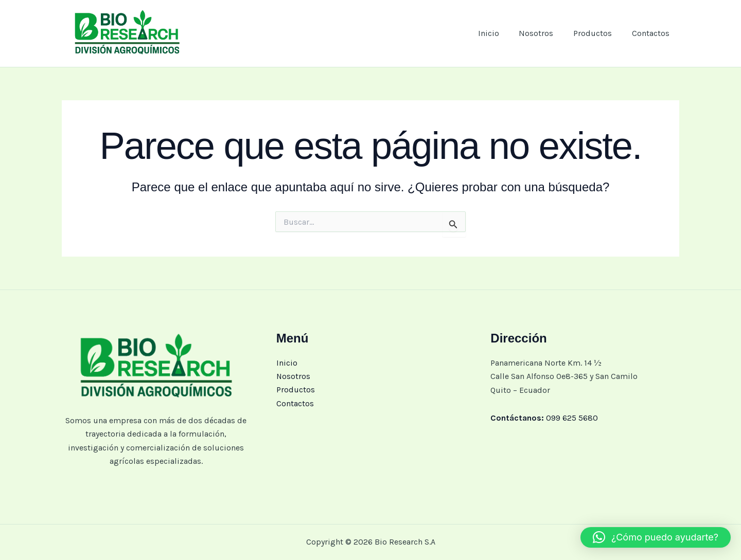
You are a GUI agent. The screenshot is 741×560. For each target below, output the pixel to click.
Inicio (500, 33)
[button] (656, 537)
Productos (598, 33)
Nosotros (545, 33)
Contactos (652, 33)
